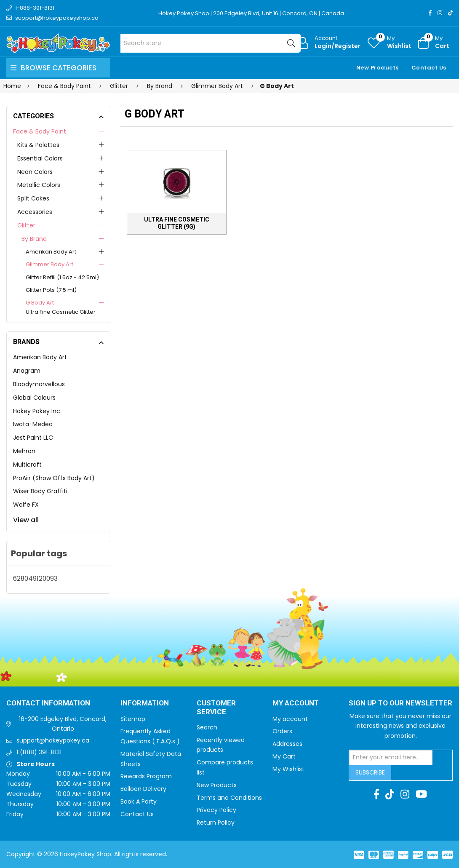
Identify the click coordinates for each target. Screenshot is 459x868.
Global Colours (34, 398)
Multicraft (27, 465)
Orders (282, 731)
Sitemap (133, 719)
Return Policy (216, 823)
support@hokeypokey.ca (53, 740)
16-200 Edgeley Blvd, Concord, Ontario (63, 724)
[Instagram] (440, 13)
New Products (378, 68)
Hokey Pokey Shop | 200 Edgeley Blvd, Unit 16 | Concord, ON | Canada (251, 13)
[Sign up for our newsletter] (391, 758)
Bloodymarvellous (39, 384)
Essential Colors (40, 158)
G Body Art (40, 303)
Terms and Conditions (229, 798)
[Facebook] (430, 13)
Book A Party (139, 801)
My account (290, 719)
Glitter (26, 225)
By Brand (34, 239)
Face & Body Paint (40, 131)
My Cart (284, 756)
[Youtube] (421, 794)
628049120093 (35, 578)
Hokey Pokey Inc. (37, 411)
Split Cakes (33, 198)
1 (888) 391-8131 (39, 752)
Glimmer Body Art (49, 264)
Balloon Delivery (143, 789)
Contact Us (429, 68)
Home (12, 86)
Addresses (287, 744)
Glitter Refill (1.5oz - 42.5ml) (62, 277)
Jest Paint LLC (33, 438)
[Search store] (211, 43)
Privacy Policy (216, 810)
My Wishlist (288, 769)
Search (207, 727)
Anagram (27, 371)
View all (26, 520)
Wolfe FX (26, 505)
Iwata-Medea (33, 424)
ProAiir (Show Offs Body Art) (54, 478)
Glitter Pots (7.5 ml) (51, 290)
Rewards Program (146, 776)
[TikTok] (450, 13)
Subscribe (370, 772)
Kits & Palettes (38, 145)
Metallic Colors (39, 185)
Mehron (24, 451)
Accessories (35, 212)
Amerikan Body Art (51, 252)
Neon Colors (35, 172)
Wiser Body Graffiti (40, 491)
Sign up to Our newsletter (400, 703)
